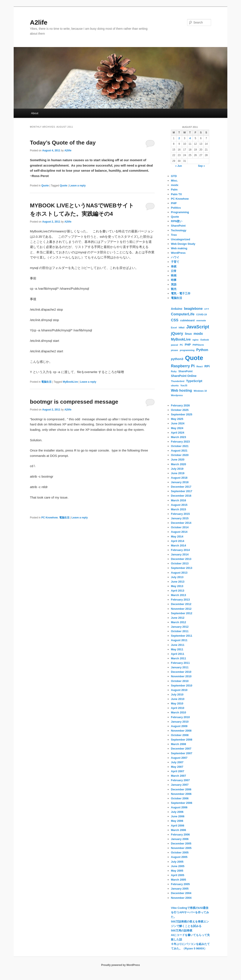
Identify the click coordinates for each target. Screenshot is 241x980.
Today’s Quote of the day (63, 143)
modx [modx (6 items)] (198, 334)
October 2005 (180, 852)
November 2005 (181, 848)
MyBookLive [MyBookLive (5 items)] (181, 339)
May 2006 (177, 821)
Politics (176, 208)
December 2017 (181, 487)
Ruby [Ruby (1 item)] (174, 371)
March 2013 (179, 595)
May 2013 (177, 586)
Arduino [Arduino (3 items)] (177, 309)
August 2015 (179, 505)
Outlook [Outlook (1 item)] (205, 340)
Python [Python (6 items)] (202, 350)
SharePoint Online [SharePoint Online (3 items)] (184, 376)
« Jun (179, 166)
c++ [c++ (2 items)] (207, 309)
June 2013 (178, 582)
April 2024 (178, 433)
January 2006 (180, 839)
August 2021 (179, 451)
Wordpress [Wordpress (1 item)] (177, 395)
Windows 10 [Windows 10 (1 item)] (200, 391)
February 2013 (180, 600)
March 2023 (179, 437)
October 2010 (180, 681)
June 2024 (178, 423)
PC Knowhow (49, 518)
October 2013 (180, 563)
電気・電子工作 (181, 293)
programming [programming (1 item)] (187, 350)
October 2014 (180, 527)
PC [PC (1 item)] (181, 345)
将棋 (174, 266)
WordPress (178, 253)
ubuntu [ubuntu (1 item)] (175, 385)
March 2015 (179, 509)
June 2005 (178, 866)
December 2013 (181, 559)
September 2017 (182, 491)
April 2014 (178, 541)
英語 (174, 284)
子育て (175, 262)
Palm (174, 190)
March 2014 (179, 545)
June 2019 (178, 473)
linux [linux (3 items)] (188, 334)
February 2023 (180, 442)
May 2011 (177, 649)
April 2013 (178, 591)
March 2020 (179, 464)
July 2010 (177, 694)
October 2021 (180, 446)
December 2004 (181, 893)
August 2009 (179, 726)
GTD (174, 176)
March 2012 (179, 622)
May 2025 (177, 419)
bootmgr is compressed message (74, 402)
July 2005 (177, 862)
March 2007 (179, 776)
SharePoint (178, 226)
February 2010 (180, 717)
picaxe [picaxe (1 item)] (174, 350)
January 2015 (180, 518)
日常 (174, 271)
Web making (179, 248)
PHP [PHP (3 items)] (188, 345)
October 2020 (180, 455)
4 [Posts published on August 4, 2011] (190, 138)
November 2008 (181, 731)
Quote (45, 186)
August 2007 (179, 758)
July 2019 (177, 469)
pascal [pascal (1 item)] (174, 345)
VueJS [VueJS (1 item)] (184, 385)
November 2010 (181, 676)
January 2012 (180, 627)
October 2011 (180, 631)
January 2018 (180, 482)
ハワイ (175, 257)
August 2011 (179, 640)
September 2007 (182, 753)
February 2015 (180, 514)
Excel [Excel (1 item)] (174, 328)
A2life (39, 22)
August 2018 (179, 478)
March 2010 (179, 712)
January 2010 (180, 722)
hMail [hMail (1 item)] (181, 328)
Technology (179, 230)
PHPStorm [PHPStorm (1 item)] (198, 345)
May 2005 (177, 871)
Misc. (174, 181)
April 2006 (178, 826)
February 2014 (180, 550)
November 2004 (181, 898)
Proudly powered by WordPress (120, 965)
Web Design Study (183, 244)
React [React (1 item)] (199, 366)
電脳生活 (46, 382)
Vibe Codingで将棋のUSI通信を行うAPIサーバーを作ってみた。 (190, 912)
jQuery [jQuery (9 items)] (177, 334)
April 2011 (178, 654)
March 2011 (179, 658)
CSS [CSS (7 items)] (175, 320)
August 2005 (179, 857)
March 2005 (179, 880)
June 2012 (178, 618)
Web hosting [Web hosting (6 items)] (181, 390)
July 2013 (177, 577)
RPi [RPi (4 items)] (207, 366)
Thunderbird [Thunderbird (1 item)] (178, 381)
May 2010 (177, 703)
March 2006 (179, 830)
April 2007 (178, 771)
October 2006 (180, 798)
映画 (174, 275)
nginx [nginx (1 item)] (195, 340)
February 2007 (180, 780)
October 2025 (180, 410)
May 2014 (177, 536)
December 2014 (181, 523)
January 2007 (180, 785)
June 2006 (178, 816)
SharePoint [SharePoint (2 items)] (185, 371)
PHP (174, 203)
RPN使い (177, 221)
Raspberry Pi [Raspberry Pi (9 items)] (183, 366)
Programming (180, 212)
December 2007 (181, 749)
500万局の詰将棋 (182, 931)
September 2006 (182, 803)
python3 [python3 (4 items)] (177, 359)
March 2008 (179, 744)
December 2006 (181, 789)
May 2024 (177, 428)
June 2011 (178, 645)
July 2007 (177, 762)
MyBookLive (70, 382)
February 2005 (180, 884)
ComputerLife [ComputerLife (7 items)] (183, 314)
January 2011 (180, 667)
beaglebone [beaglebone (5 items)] (193, 309)
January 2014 (180, 554)
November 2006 (181, 794)
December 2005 (181, 843)
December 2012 (181, 604)
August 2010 (179, 690)
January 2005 (180, 889)
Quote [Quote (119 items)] (194, 358)
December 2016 (181, 496)
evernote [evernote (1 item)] (201, 320)
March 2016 (179, 500)
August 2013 (179, 573)
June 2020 (178, 460)
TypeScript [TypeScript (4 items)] (194, 381)
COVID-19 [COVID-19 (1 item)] (201, 314)
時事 (174, 280)
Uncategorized (181, 239)
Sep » (201, 166)
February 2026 (180, 405)
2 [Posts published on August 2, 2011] (179, 138)
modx (175, 185)
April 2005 (178, 875)
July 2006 (177, 812)
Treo (174, 235)
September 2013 (182, 568)
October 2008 (180, 735)
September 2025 (182, 414)
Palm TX (176, 194)
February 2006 (180, 835)
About (35, 113)
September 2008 (182, 740)
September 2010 (182, 686)
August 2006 (179, 807)
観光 (174, 289)
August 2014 (179, 532)
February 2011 (180, 663)
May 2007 (177, 767)
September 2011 (182, 636)
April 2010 (178, 708)
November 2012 (181, 609)
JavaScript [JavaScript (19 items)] (198, 327)
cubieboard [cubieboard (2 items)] (187, 320)
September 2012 (182, 613)
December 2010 (181, 672)
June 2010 (178, 699)
